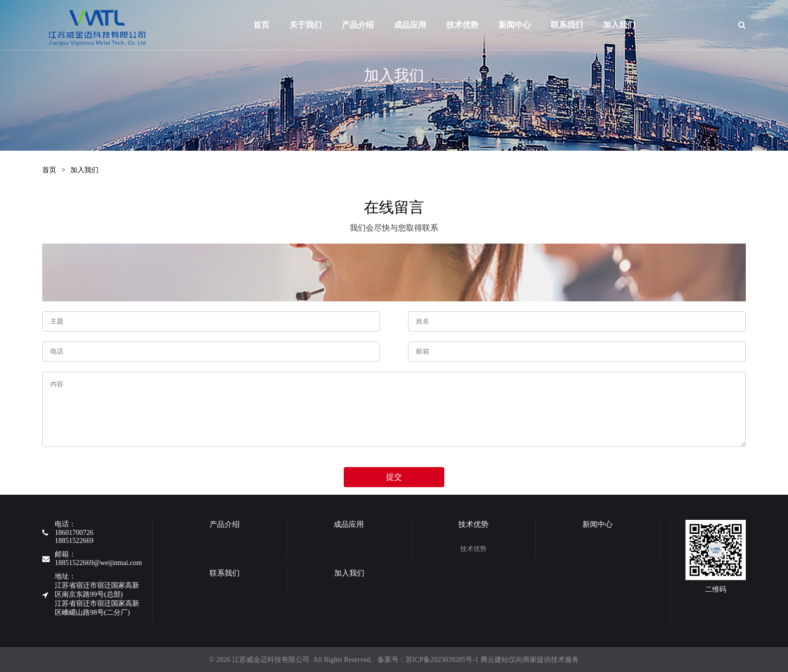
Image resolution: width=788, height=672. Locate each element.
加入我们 (84, 170)
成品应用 (422, 25)
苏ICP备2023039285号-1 (442, 660)
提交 (394, 477)
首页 (262, 25)
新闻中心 (549, 25)
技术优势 (483, 25)
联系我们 (614, 25)
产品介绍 (364, 25)
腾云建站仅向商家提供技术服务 (530, 660)
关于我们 (308, 25)
